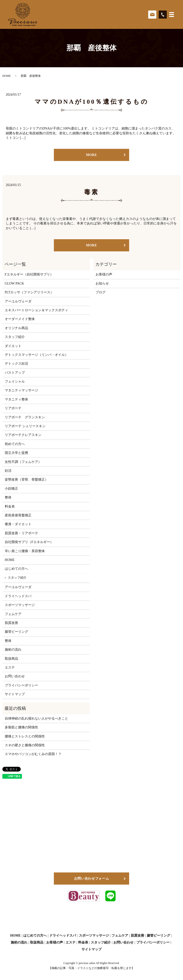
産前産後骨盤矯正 (18, 515)
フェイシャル (15, 381)
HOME (7, 76)
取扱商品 (11, 659)
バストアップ (15, 373)
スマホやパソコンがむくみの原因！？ (33, 754)
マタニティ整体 (16, 399)
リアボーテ (13, 408)
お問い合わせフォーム (92, 879)
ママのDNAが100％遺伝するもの (91, 102)
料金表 (10, 506)
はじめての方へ (16, 569)
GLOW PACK (14, 283)
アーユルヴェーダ (18, 301)
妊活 (8, 471)
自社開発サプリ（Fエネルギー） (29, 542)
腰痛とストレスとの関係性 (25, 736)
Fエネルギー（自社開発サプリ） (29, 274)
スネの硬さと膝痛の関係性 (25, 745)
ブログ (101, 292)
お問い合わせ (15, 676)
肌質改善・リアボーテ (21, 533)
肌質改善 (11, 623)
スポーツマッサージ (20, 605)
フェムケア (13, 614)
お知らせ (102, 283)
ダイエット (13, 346)
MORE (91, 155)
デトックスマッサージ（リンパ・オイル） (36, 355)
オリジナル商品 (16, 328)
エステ (10, 667)
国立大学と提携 (16, 453)
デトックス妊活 (16, 364)
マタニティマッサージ (21, 390)
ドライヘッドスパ (18, 596)
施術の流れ (13, 650)
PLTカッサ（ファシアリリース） (29, 292)
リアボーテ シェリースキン (25, 426)
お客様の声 (104, 274)
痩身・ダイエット (18, 524)
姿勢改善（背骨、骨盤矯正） (26, 480)
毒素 (91, 192)
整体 (8, 497)
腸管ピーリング (16, 632)
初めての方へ (15, 444)
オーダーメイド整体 (20, 319)
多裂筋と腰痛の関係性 (21, 727)
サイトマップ (15, 694)
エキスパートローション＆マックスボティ (36, 310)
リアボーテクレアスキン (23, 435)
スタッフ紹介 (15, 337)
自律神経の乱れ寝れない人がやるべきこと (36, 718)
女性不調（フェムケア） (23, 462)
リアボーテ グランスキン (25, 417)
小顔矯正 (11, 489)
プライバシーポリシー (21, 685)
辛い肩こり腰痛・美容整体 (25, 551)
